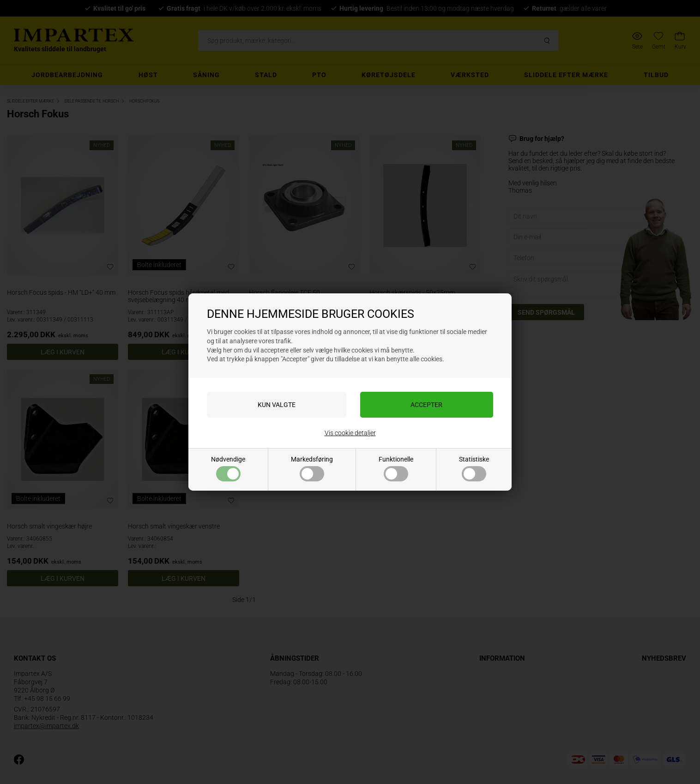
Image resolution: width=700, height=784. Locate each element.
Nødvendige (228, 468)
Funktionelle (396, 468)
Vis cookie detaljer (350, 433)
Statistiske (474, 468)
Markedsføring (312, 468)
